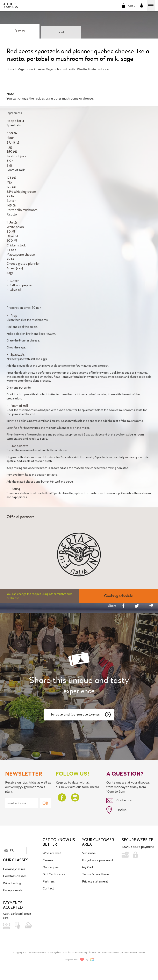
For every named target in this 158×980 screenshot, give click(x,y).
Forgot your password (97, 860)
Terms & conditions (96, 874)
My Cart (88, 867)
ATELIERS (11, 6)
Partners (49, 881)
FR (9, 850)
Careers (48, 860)
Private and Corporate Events (81, 715)
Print (61, 32)
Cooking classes (14, 869)
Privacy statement (95, 881)
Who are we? (52, 853)
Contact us (119, 801)
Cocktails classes (15, 876)
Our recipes (51, 867)
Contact (48, 888)
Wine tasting (12, 883)
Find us (116, 810)
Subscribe (89, 853)
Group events (13, 890)
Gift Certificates (54, 874)
